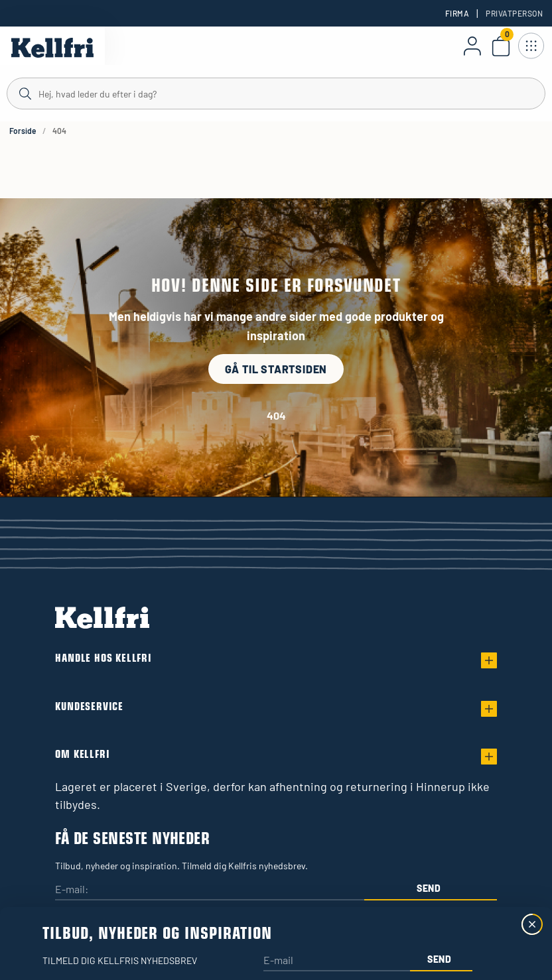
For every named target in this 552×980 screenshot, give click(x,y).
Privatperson (514, 13)
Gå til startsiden (276, 369)
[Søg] (276, 93)
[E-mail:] (210, 890)
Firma (457, 13)
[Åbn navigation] (531, 46)
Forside (23, 131)
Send (429, 888)
